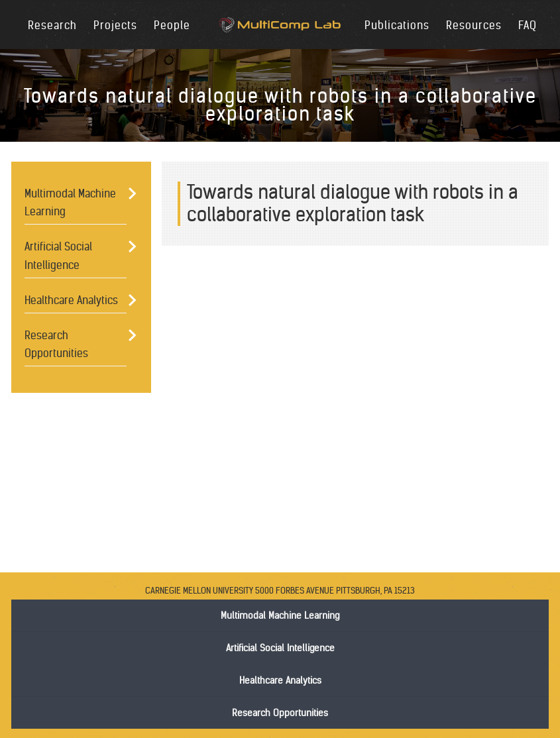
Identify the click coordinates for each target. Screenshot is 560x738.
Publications (397, 25)
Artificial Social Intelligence (58, 255)
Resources (474, 25)
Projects (115, 25)
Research (52, 25)
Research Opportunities (56, 344)
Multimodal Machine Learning (70, 202)
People (172, 25)
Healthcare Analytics (71, 300)
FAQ (528, 25)
